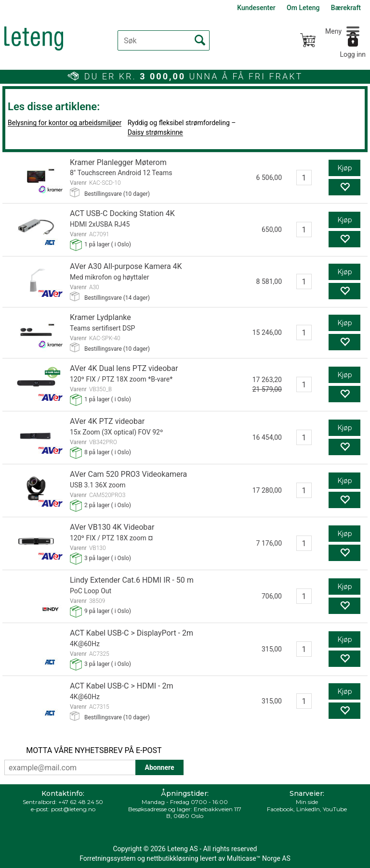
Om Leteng (303, 8)
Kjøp (345, 168)
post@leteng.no (73, 809)
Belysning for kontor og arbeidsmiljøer (65, 123)
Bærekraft (346, 8)
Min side (307, 802)
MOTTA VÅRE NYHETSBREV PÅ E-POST (94, 750)
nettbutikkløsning (172, 858)
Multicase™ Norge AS (259, 858)
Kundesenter (256, 8)
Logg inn (353, 54)
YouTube (335, 809)
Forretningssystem (107, 858)
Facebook (280, 809)
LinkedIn (308, 809)
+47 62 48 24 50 (81, 802)
